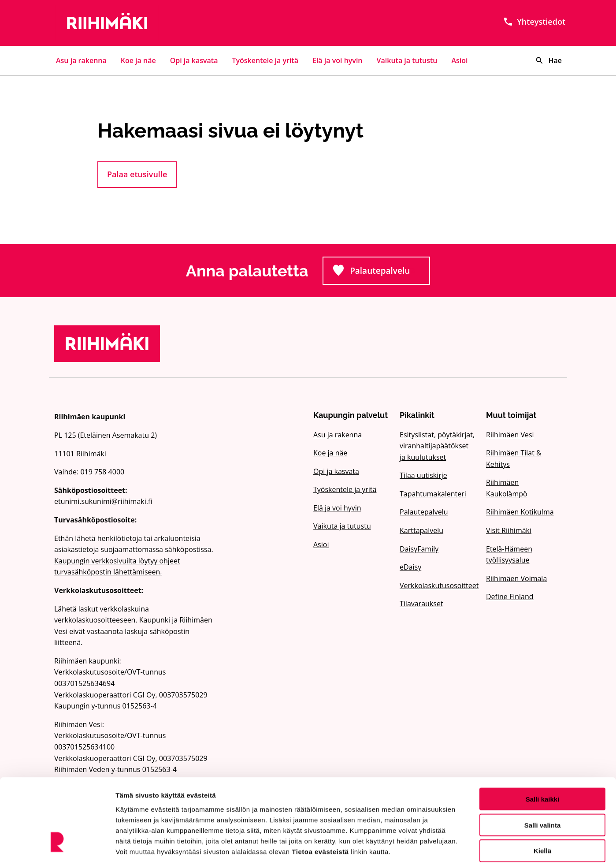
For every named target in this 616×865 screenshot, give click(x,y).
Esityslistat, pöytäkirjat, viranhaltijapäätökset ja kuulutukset (437, 446)
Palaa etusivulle (137, 174)
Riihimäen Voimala (516, 578)
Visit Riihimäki (509, 530)
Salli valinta (543, 783)
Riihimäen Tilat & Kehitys (514, 459)
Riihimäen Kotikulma (520, 512)
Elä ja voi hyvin (338, 60)
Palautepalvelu (381, 273)
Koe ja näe (138, 60)
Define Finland (510, 597)
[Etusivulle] (135, 23)
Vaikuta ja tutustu (407, 60)
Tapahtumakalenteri (433, 494)
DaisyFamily (419, 549)
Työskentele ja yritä (265, 60)
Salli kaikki (543, 757)
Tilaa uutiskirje (423, 475)
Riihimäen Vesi (510, 435)
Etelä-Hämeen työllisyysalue (509, 555)
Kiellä (542, 809)
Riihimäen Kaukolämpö (507, 488)
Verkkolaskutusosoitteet (438, 585)
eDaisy (410, 567)
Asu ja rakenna (81, 60)
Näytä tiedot (471, 848)
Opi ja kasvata (194, 60)
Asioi (460, 60)
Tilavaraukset (421, 604)
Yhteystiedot (534, 22)
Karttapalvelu (421, 530)
